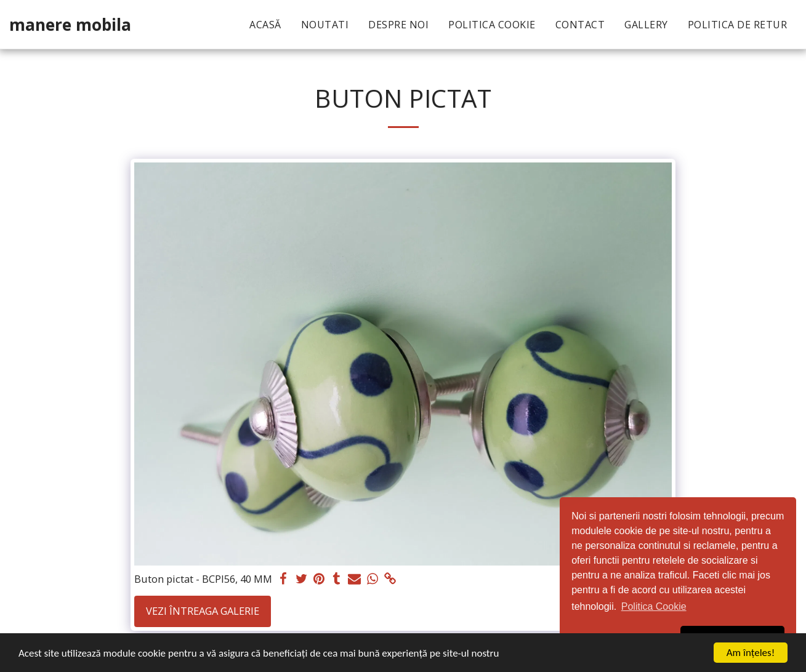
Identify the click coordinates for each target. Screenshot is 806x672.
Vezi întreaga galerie (203, 611)
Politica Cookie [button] (654, 606)
